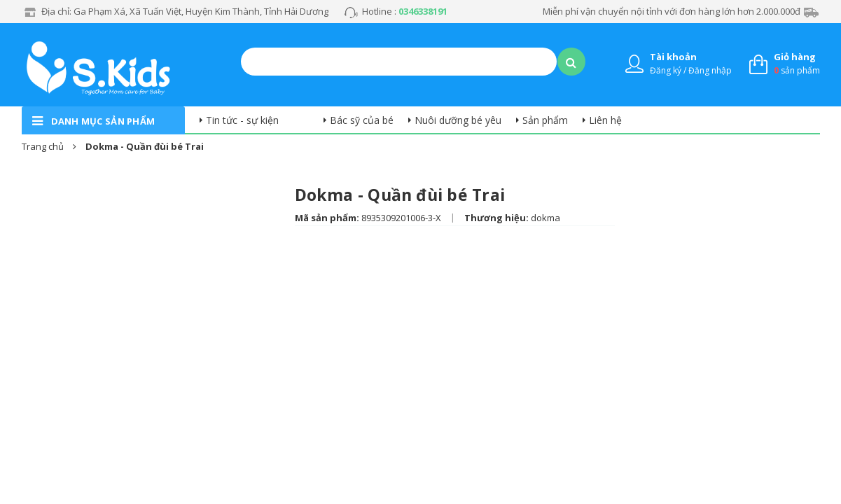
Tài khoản (673, 57)
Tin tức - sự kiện (242, 120)
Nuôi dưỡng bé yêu (458, 120)
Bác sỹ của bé (362, 120)
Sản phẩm (545, 120)
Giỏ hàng (795, 57)
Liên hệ (605, 120)
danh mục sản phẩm (103, 121)
